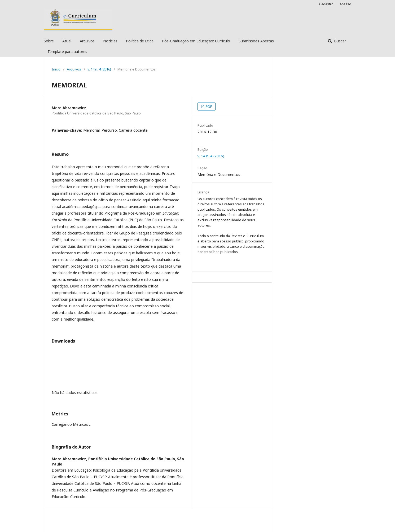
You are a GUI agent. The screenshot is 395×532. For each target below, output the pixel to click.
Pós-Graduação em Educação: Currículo (196, 41)
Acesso (345, 4)
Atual (67, 41)
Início (56, 69)
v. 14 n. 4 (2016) (99, 69)
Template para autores (67, 52)
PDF (208, 107)
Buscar (339, 41)
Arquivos (87, 41)
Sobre (49, 41)
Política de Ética (140, 41)
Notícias (110, 41)
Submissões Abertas (256, 41)
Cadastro (326, 4)
